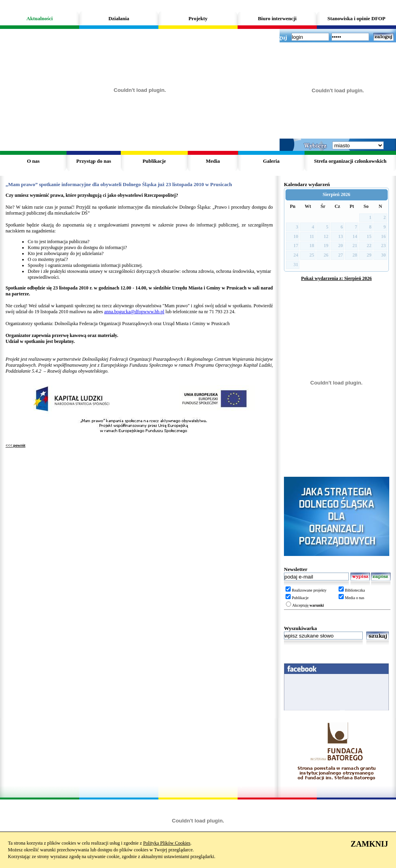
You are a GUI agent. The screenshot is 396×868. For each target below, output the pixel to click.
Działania (119, 18)
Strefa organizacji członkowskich (350, 161)
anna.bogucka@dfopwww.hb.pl (134, 312)
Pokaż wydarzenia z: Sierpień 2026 (336, 278)
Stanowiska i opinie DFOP (356, 18)
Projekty (198, 18)
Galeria (271, 161)
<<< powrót (15, 445)
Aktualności (40, 18)
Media (213, 161)
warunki (317, 605)
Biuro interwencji (277, 18)
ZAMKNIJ (369, 844)
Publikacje (154, 161)
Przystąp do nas (93, 161)
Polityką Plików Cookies (167, 843)
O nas (33, 161)
